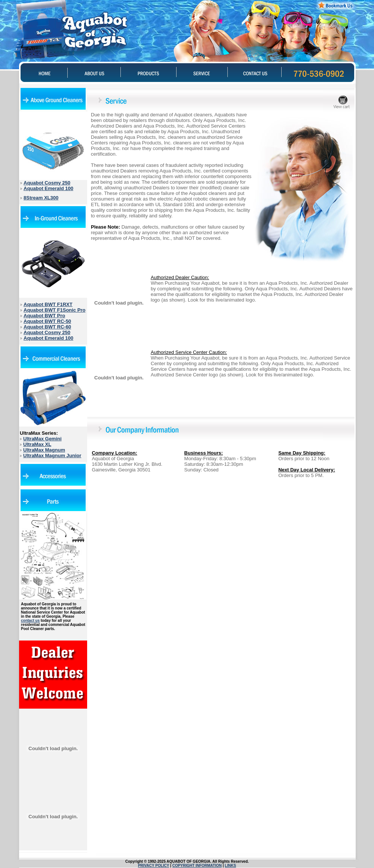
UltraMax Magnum (44, 450)
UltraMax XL (37, 444)
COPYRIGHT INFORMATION (197, 866)
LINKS (230, 866)
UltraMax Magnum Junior (52, 456)
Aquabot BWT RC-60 (47, 327)
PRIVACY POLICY (154, 866)
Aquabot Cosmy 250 (47, 183)
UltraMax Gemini (42, 439)
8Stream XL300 (41, 198)
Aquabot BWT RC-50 (47, 321)
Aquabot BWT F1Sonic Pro (54, 310)
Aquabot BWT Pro (44, 316)
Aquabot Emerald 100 (48, 188)
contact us (30, 621)
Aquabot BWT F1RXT (48, 304)
